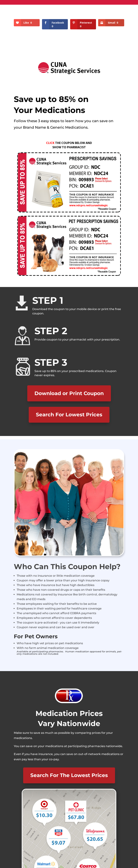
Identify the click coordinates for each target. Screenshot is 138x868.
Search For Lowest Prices (69, 415)
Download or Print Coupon (69, 393)
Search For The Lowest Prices (69, 775)
